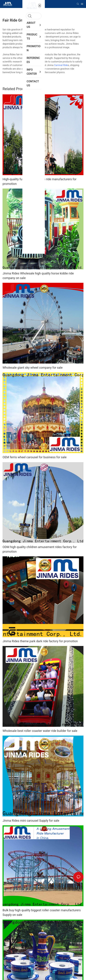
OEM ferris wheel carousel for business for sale (35, 457)
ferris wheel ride (34, 72)
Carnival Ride (61, 65)
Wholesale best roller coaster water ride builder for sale (40, 731)
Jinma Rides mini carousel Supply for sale (31, 821)
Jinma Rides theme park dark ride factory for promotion (40, 641)
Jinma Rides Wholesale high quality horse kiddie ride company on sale (38, 276)
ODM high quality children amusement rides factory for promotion (40, 549)
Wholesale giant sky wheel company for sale (33, 368)
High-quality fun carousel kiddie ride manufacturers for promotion (40, 181)
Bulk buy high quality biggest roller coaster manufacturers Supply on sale (42, 912)
